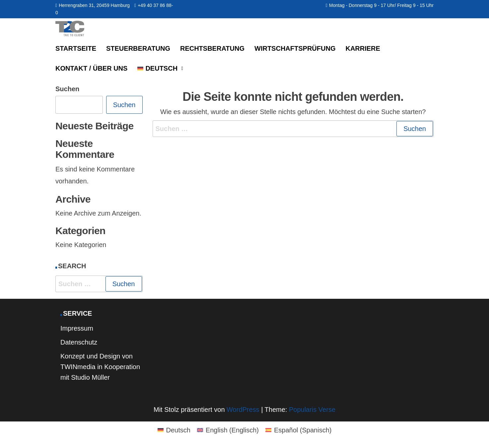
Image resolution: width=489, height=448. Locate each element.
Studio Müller (90, 377)
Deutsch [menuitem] (178, 430)
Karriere (363, 48)
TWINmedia (78, 367)
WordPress (243, 410)
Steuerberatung (138, 48)
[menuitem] (159, 68)
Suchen (67, 89)
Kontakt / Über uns (91, 68)
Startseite (76, 48)
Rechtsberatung (212, 48)
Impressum (77, 328)
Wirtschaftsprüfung (295, 48)
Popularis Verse (312, 410)
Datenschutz (79, 342)
